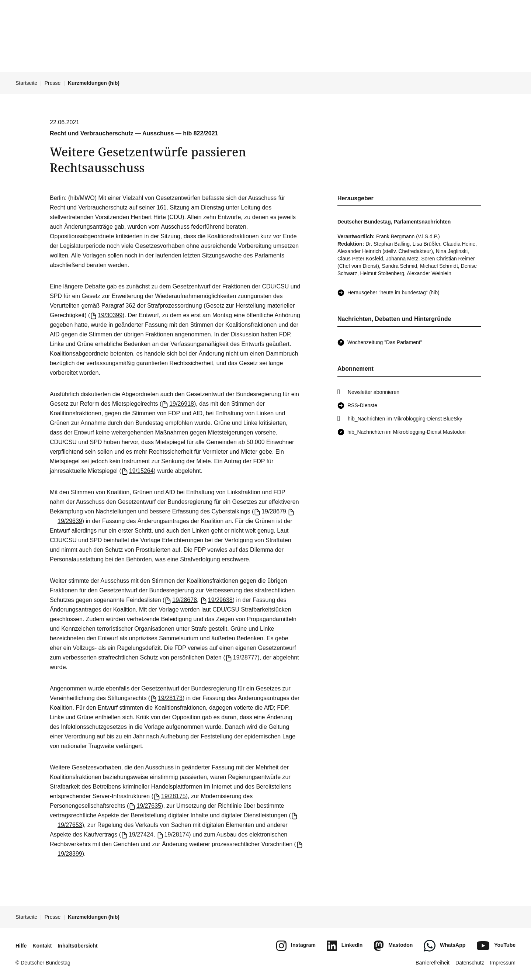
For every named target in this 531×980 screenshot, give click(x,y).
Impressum (503, 963)
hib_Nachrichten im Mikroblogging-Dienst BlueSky (405, 419)
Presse (53, 83)
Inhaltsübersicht (77, 946)
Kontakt (42, 946)
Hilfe (21, 946)
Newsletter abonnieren (374, 392)
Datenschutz (470, 963)
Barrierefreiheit (433, 963)
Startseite (26, 83)
